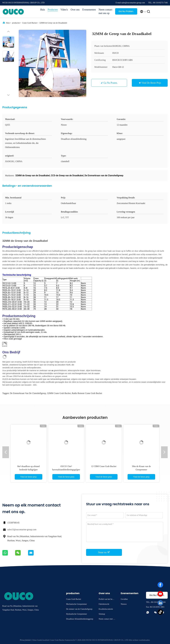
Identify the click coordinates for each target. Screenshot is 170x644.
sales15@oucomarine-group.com (22, 530)
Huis (43, 10)
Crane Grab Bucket (29, 23)
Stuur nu (104, 552)
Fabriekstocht (104, 604)
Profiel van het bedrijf (107, 600)
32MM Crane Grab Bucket (59, 393)
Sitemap (102, 614)
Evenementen (89, 10)
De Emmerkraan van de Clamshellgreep (28, 393)
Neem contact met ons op (105, 11)
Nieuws (124, 604)
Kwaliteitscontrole (106, 609)
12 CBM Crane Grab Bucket (104, 466)
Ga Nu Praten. (126, 11)
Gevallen (124, 599)
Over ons (75, 10)
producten (16, 23)
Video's (64, 10)
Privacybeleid (25, 640)
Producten (53, 10)
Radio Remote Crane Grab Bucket (87, 393)
